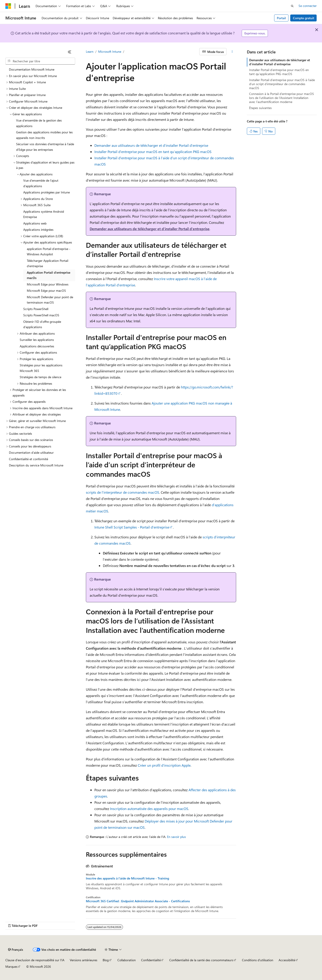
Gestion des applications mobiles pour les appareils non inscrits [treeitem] (44, 135)
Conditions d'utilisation (258, 960)
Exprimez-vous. (255, 33)
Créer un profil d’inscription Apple (164, 765)
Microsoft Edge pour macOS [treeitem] (46, 291)
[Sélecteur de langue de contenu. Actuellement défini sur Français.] (16, 950)
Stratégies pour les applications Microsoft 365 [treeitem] (41, 368)
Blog (106, 960)
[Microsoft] (8, 6)
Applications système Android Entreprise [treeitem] (44, 214)
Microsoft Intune (110, 51)
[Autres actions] (232, 52)
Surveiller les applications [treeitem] (37, 340)
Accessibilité (287, 960)
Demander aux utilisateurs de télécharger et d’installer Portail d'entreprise (151, 145)
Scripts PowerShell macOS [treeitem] (41, 315)
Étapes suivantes (260, 108)
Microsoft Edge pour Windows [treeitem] (48, 284)
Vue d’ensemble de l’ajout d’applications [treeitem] (41, 183)
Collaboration (127, 960)
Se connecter (308, 6)
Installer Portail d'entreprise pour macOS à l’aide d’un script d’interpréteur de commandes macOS (282, 84)
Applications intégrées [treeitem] (38, 230)
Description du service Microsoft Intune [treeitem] (36, 465)
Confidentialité (151, 960)
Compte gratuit (304, 18)
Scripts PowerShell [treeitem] (36, 309)
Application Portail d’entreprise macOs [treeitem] (49, 275)
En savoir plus (176, 837)
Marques (11, 966)
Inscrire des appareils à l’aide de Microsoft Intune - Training (127, 878)
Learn (90, 51)
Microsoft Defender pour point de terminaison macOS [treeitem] (50, 300)
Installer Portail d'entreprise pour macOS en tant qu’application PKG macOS (153, 152)
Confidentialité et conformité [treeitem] (29, 459)
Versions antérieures (84, 960)
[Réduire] (70, 52)
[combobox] (40, 61)
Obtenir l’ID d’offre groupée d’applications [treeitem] (42, 324)
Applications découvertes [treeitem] (37, 346)
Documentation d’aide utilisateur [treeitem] (31, 452)
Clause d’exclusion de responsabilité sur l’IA (35, 960)
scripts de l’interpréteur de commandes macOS (123, 492)
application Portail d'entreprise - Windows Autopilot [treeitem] (49, 252)
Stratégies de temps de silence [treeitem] (40, 377)
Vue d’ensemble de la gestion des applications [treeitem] (39, 123)
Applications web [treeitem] (35, 223)
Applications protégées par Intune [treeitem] (47, 192)
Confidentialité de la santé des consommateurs (201, 960)
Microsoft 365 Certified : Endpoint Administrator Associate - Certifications (138, 901)
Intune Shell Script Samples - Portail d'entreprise (132, 527)
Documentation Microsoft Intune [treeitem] (32, 69)
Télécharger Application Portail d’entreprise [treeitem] (48, 263)
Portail (281, 18)
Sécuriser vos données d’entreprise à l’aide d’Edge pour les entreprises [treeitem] (45, 147)
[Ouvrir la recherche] (292, 6)
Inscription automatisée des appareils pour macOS (149, 809)
